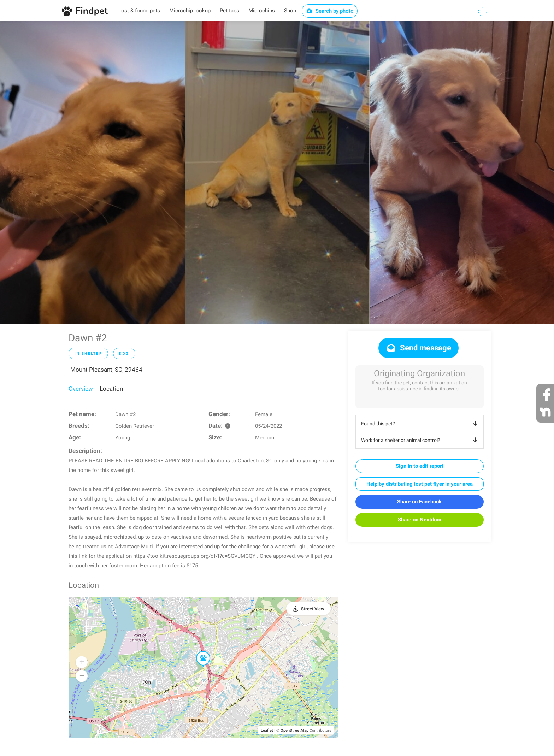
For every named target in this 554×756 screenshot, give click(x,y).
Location (111, 389)
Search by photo (330, 11)
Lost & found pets (139, 11)
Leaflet (267, 730)
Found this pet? (421, 424)
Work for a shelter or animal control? (421, 440)
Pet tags (229, 11)
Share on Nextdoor (420, 520)
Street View (313, 609)
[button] (198, 651)
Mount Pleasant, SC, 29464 (106, 370)
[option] (92, 172)
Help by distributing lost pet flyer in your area (420, 484)
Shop (290, 11)
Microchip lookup (190, 11)
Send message (419, 348)
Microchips (262, 11)
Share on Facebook (419, 502)
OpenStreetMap (294, 730)
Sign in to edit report (420, 466)
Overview (81, 389)
